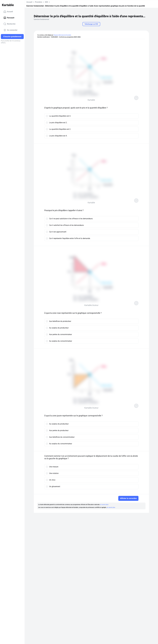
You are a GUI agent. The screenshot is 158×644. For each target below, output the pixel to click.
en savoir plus (104, 505)
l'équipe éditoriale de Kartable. (62, 35)
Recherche (9, 24)
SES (46, 2)
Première (39, 2)
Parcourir (9, 18)
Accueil (8, 12)
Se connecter (10, 30)
